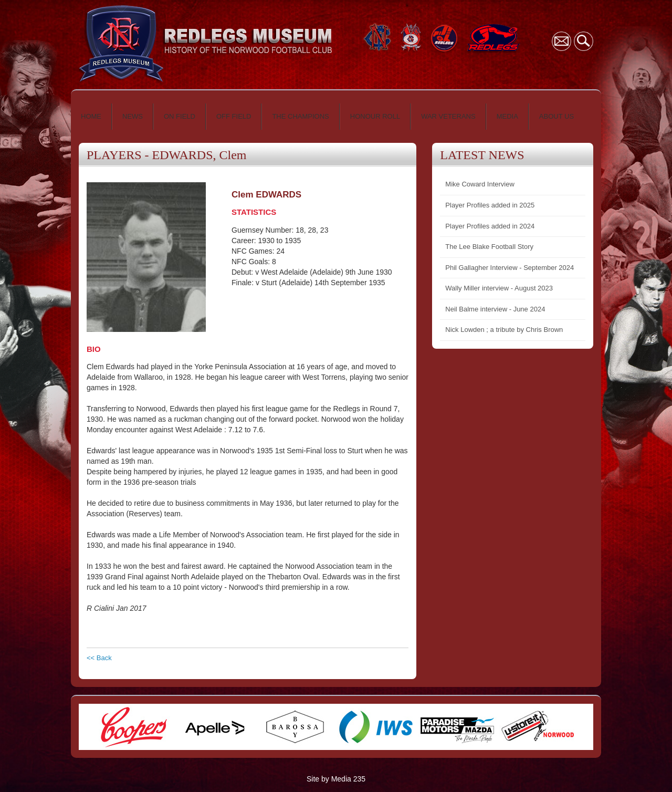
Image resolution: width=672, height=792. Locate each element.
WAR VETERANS (448, 116)
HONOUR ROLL (375, 116)
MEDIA (507, 116)
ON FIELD (180, 116)
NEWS (133, 116)
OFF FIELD (234, 116)
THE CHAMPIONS (300, 116)
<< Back (99, 658)
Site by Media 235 (336, 779)
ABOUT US (556, 116)
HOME (91, 116)
